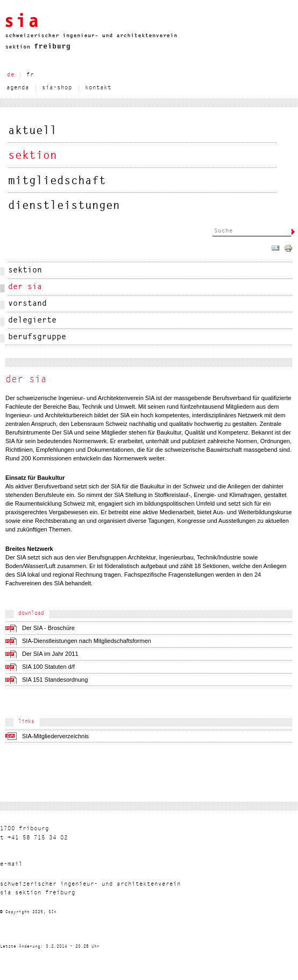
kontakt (98, 88)
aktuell (33, 131)
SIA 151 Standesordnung (55, 680)
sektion (33, 156)
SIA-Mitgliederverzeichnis (55, 736)
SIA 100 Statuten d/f (48, 667)
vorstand (27, 304)
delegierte (32, 321)
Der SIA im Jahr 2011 (50, 654)
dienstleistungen (64, 206)
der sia (25, 287)
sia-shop (57, 88)
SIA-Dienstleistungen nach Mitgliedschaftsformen (87, 641)
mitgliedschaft (57, 181)
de (11, 75)
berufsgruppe (37, 337)
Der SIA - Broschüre (48, 628)
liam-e (11, 864)
